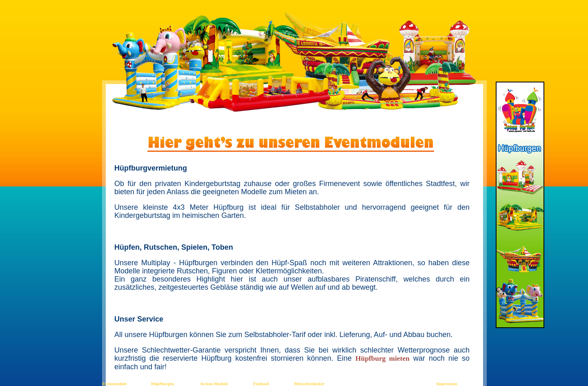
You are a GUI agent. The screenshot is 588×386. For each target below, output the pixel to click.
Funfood (261, 384)
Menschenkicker (309, 384)
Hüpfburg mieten (382, 358)
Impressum (447, 384)
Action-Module (214, 384)
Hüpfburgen (163, 384)
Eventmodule (114, 384)
